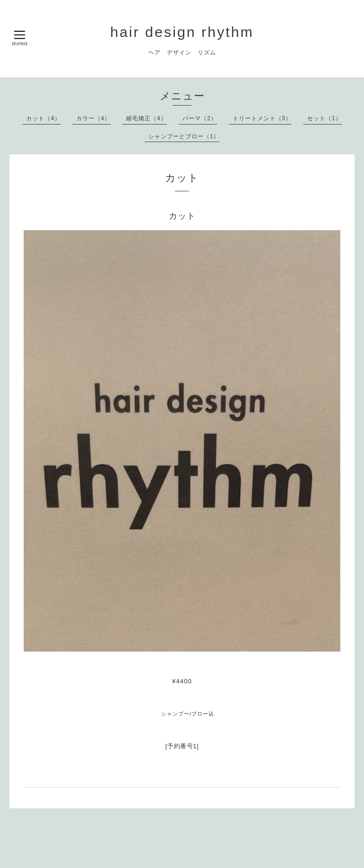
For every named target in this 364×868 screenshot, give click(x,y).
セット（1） (324, 118)
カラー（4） (94, 118)
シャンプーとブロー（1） (184, 136)
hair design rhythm (182, 32)
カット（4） (43, 118)
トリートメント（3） (262, 118)
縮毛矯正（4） (146, 118)
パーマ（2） (200, 118)
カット (182, 216)
